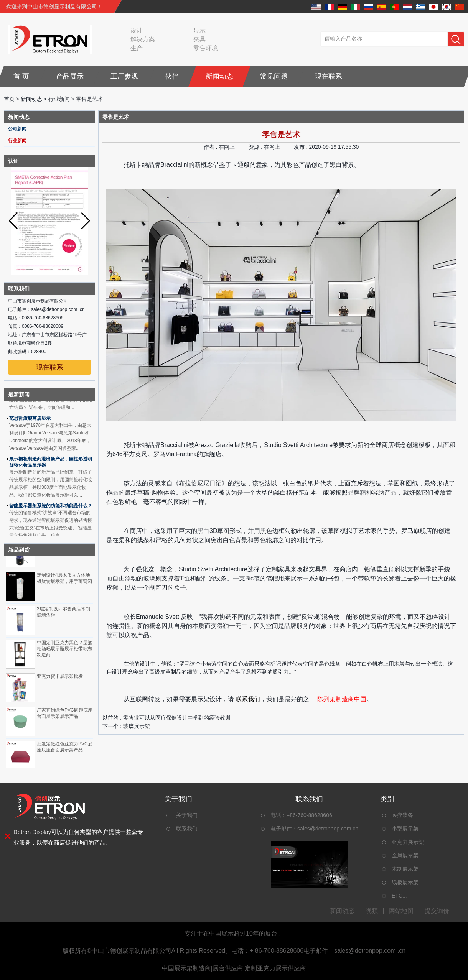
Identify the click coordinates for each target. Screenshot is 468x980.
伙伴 (172, 76)
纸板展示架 (405, 882)
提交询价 (437, 911)
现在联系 (328, 76)
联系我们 (248, 699)
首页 (9, 99)
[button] (86, 221)
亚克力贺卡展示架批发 (60, 678)
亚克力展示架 (408, 842)
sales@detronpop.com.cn (328, 829)
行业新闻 (59, 99)
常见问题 (274, 76)
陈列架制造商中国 (342, 699)
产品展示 (70, 76)
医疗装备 (402, 815)
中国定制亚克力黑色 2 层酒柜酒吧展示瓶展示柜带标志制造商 (65, 651)
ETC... (399, 896)
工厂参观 (124, 76)
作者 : (211, 147)
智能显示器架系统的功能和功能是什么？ (51, 508)
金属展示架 (405, 855)
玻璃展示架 (137, 726)
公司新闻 (17, 129)
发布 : (302, 147)
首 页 (21, 76)
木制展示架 (405, 869)
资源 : (256, 147)
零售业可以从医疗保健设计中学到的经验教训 (177, 718)
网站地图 (401, 911)
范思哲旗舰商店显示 (30, 420)
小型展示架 (405, 829)
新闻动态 (219, 76)
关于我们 (187, 815)
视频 (372, 911)
